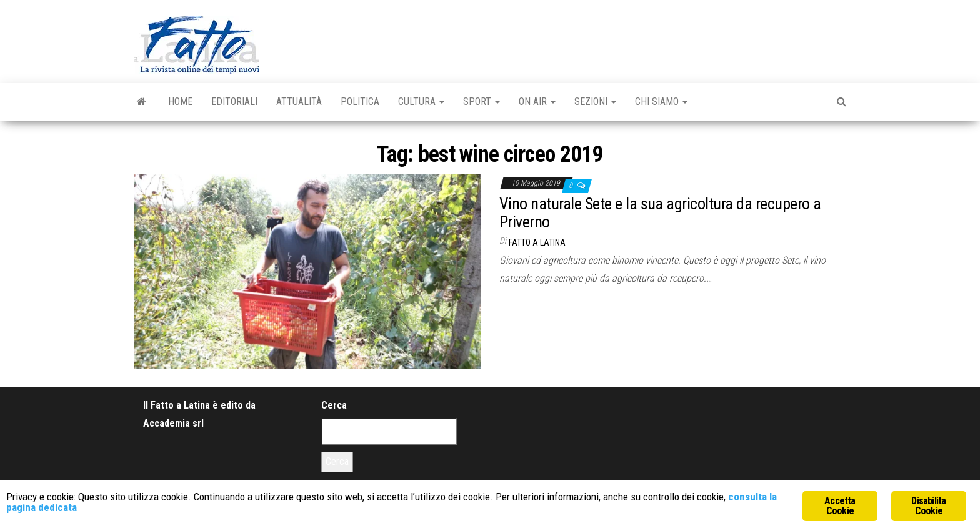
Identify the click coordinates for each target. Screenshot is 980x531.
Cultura (421, 102)
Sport (482, 102)
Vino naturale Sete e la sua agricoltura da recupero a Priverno (660, 213)
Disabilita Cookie (928, 506)
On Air (537, 102)
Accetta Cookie (840, 506)
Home (180, 102)
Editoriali (234, 102)
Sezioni (595, 102)
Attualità (299, 102)
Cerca (334, 405)
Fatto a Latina (537, 242)
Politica (360, 102)
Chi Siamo (661, 102)
